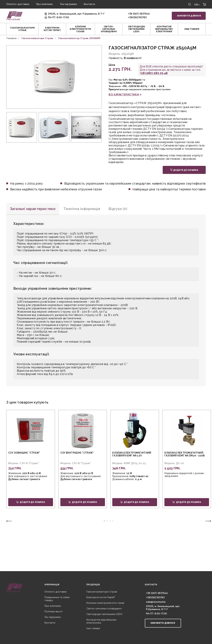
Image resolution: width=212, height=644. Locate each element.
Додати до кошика (184, 170)
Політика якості (53, 612)
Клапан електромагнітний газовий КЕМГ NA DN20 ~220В (185, 454)
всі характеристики (125, 95)
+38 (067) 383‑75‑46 (154, 73)
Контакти (89, 4)
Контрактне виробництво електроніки (164, 29)
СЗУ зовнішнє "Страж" (24, 453)
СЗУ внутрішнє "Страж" (77, 453)
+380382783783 (137, 18)
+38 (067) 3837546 (139, 14)
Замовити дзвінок (189, 16)
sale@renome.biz (156, 602)
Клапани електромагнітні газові (80, 29)
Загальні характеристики (33, 209)
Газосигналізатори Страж (22, 29)
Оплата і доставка (18, 4)
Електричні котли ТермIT (52, 29)
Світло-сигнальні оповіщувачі (109, 29)
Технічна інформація (82, 209)
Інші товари (192, 29)
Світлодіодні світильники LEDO (136, 29)
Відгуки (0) (118, 209)
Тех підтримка (68, 4)
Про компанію (45, 4)
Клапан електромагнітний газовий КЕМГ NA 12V (132, 454)
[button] (104, 521)
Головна (12, 38)
